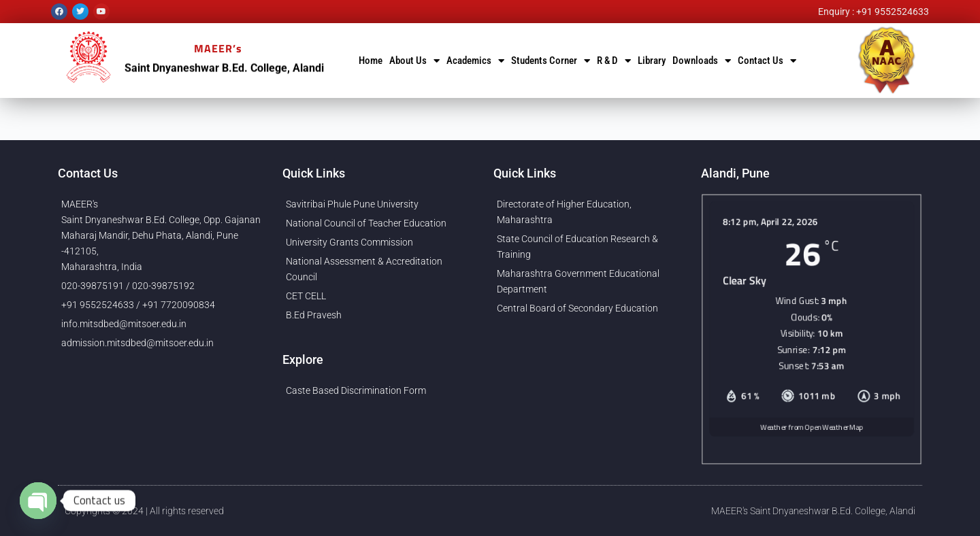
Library (652, 61)
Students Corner (551, 61)
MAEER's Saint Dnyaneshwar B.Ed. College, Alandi (813, 511)
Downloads (702, 61)
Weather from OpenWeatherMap (811, 434)
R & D (614, 61)
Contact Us (767, 61)
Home (371, 61)
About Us (414, 61)
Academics (475, 61)
